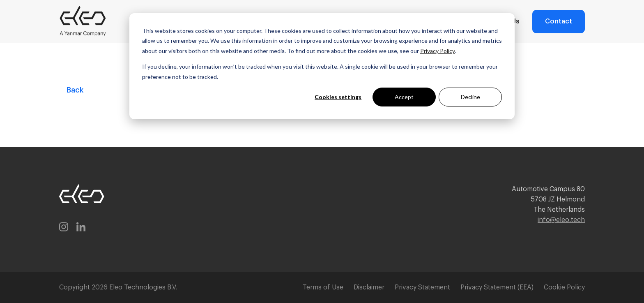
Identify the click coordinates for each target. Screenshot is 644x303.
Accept (404, 97)
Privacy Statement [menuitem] (422, 287)
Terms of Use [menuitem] (323, 287)
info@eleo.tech (561, 220)
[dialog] (322, 66)
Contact (559, 21)
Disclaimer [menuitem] (369, 287)
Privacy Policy (438, 51)
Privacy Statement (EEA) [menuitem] (497, 287)
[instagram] (64, 228)
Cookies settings (338, 97)
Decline (470, 97)
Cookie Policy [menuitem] (564, 287)
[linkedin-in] (81, 228)
